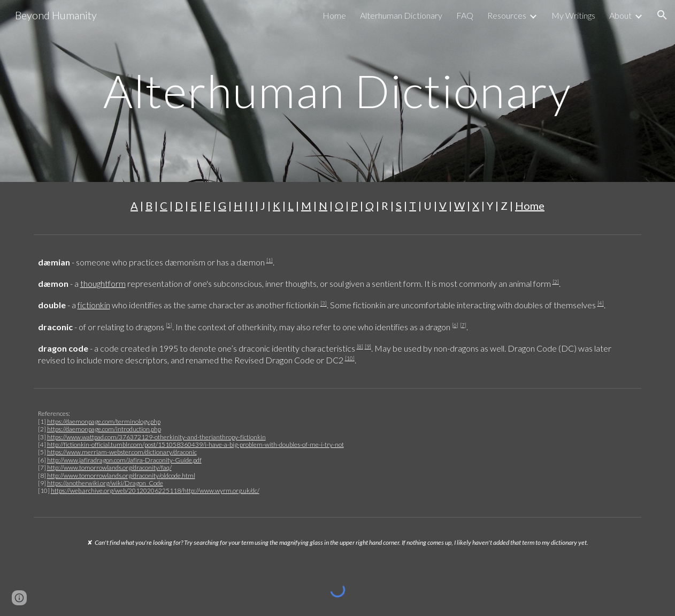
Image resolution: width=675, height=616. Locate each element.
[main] (338, 91)
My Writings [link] (573, 15)
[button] (662, 15)
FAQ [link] (465, 15)
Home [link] (334, 15)
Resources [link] (507, 15)
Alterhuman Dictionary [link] (401, 15)
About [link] (620, 15)
